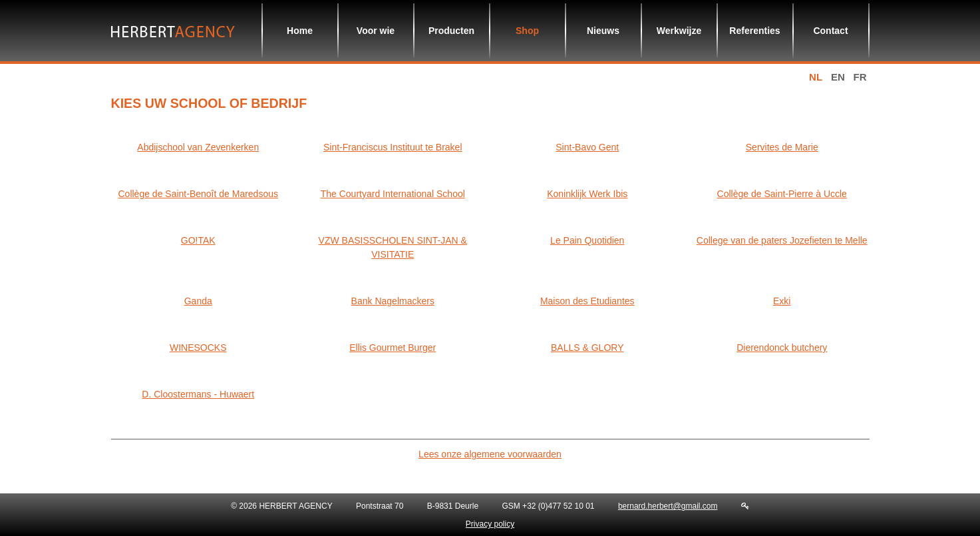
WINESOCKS (198, 348)
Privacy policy (490, 524)
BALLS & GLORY (587, 348)
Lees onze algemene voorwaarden (490, 454)
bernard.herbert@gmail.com (668, 506)
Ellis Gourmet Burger (393, 348)
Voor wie (376, 31)
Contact (830, 31)
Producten (451, 31)
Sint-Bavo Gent (587, 147)
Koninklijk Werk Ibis (587, 194)
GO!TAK (198, 240)
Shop (527, 31)
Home (300, 31)
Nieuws (603, 31)
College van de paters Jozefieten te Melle (782, 240)
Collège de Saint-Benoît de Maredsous (198, 194)
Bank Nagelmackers (393, 301)
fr (860, 77)
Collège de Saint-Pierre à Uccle (782, 194)
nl (816, 77)
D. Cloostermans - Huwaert (198, 394)
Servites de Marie (782, 147)
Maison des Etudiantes (587, 301)
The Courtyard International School (393, 194)
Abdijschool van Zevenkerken (198, 147)
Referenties (754, 31)
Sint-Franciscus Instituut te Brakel (393, 147)
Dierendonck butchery (782, 348)
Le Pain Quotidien (587, 240)
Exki (782, 301)
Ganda (198, 301)
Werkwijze (679, 31)
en (838, 77)
